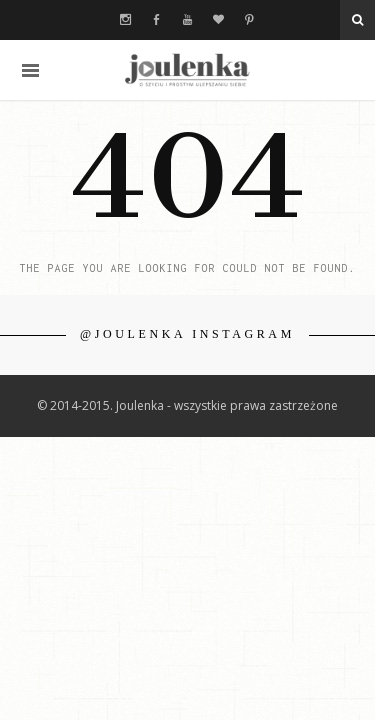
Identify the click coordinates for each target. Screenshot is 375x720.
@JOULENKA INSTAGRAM (187, 334)
